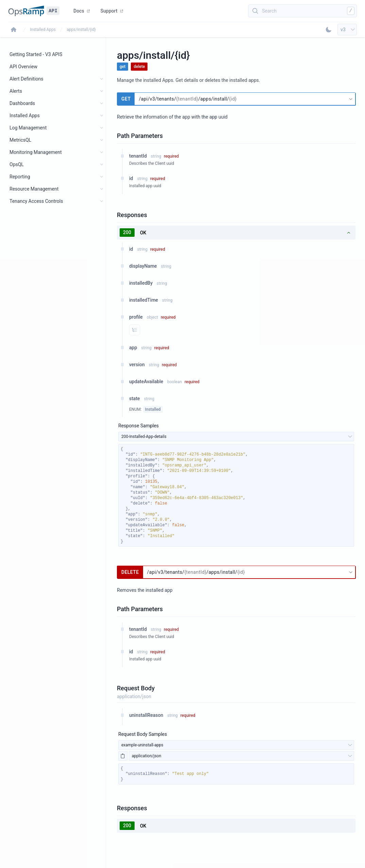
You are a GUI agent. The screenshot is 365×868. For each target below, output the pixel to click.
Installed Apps (43, 30)
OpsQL (17, 164)
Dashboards (22, 103)
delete (139, 67)
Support (112, 11)
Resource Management (34, 189)
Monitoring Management (36, 152)
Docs (82, 11)
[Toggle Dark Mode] (329, 30)
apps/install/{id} (81, 30)
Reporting (20, 177)
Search (269, 11)
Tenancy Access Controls (36, 201)
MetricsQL (20, 140)
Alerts (16, 91)
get (123, 67)
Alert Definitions (27, 79)
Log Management (28, 128)
